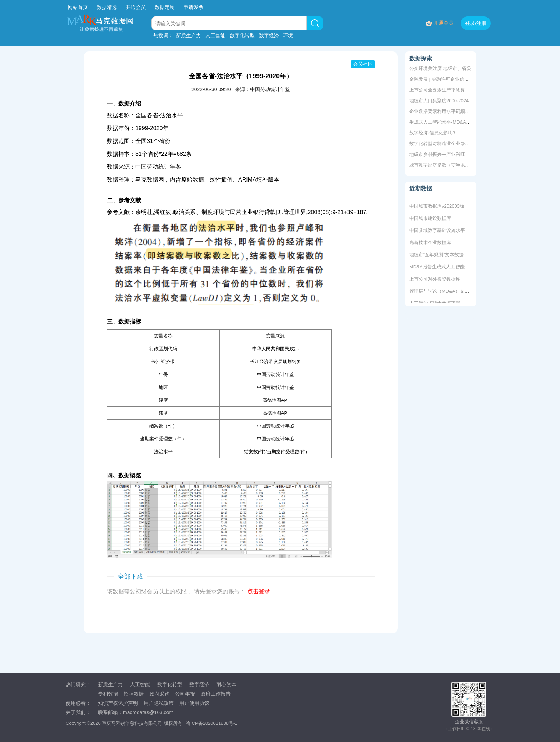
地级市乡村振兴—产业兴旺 (437, 154)
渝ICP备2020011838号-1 (212, 723)
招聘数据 (134, 694)
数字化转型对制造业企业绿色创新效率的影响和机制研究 (467, 144)
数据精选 (107, 7)
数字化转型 (242, 35)
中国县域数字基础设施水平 (437, 232)
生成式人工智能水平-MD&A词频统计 (447, 122)
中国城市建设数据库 (430, 220)
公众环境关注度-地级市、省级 (440, 68)
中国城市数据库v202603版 (437, 208)
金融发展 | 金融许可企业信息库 (441, 79)
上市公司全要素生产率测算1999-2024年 (451, 90)
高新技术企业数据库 (430, 244)
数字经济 (269, 35)
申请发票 (194, 7)
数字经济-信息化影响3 (432, 133)
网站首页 (78, 7)
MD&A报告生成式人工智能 (437, 269)
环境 (288, 35)
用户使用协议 (194, 703)
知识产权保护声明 (118, 703)
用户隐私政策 (159, 703)
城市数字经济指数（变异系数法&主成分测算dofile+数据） (469, 165)
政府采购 (159, 694)
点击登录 (259, 591)
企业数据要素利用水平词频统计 (442, 111)
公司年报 (185, 694)
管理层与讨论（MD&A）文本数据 (444, 293)
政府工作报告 (216, 694)
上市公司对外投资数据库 (435, 281)
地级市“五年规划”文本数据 (436, 256)
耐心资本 (226, 684)
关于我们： (78, 712)
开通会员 (136, 7)
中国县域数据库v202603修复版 (441, 196)
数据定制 (165, 7)
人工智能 (215, 35)
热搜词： (163, 35)
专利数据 (108, 694)
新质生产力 (189, 35)
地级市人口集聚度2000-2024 (439, 101)
